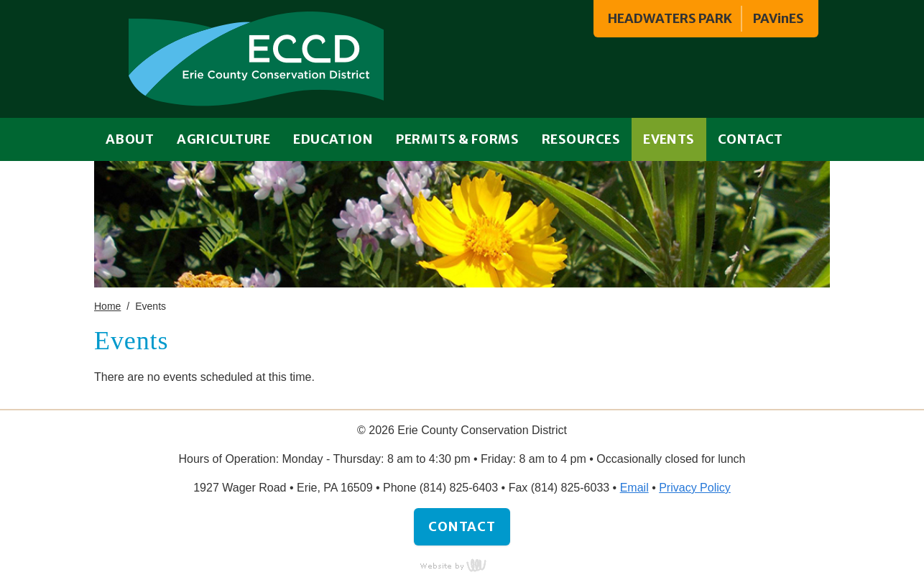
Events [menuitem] (669, 139)
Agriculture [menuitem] (223, 139)
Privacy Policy (695, 488)
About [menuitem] (130, 139)
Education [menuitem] (333, 139)
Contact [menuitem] (750, 139)
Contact (462, 526)
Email (634, 488)
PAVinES (779, 18)
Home (107, 306)
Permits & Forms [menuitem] (457, 139)
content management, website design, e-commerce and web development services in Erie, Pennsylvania (462, 565)
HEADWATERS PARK (670, 18)
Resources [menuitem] (581, 139)
